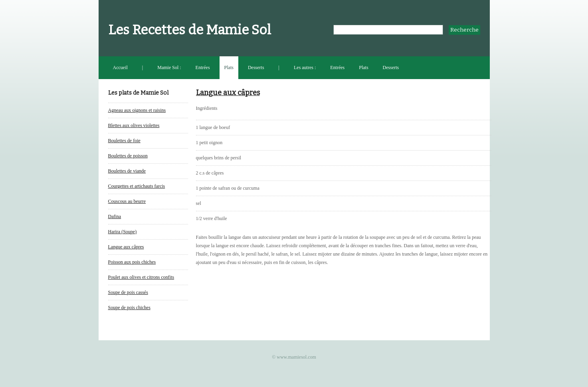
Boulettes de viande (127, 171)
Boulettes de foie (124, 141)
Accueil (120, 67)
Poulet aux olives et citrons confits (141, 277)
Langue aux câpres (126, 247)
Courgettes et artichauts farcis (137, 186)
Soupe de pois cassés (128, 292)
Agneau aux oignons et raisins (137, 110)
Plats (229, 67)
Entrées (203, 67)
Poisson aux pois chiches (132, 262)
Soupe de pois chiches (129, 308)
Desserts (256, 67)
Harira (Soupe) (123, 232)
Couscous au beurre (127, 201)
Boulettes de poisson (128, 156)
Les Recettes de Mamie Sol (190, 30)
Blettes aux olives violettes (134, 125)
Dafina (115, 216)
